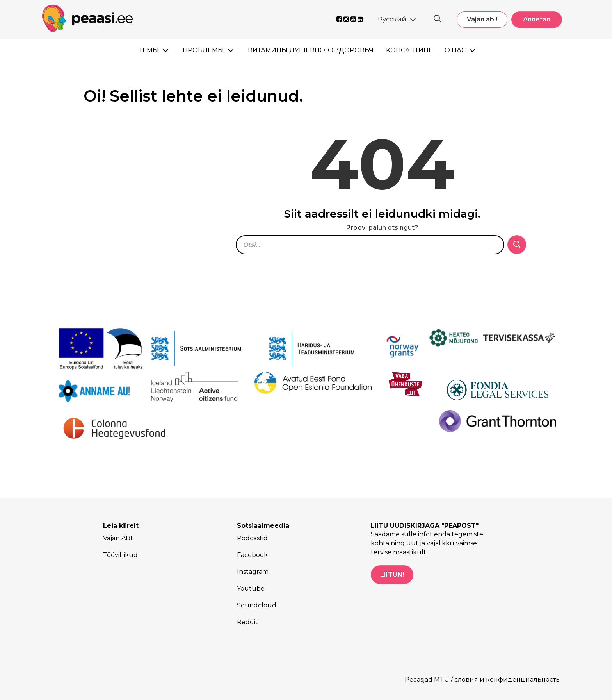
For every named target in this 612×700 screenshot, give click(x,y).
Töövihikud (120, 555)
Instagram (253, 572)
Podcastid (252, 538)
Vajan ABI (118, 538)
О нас (455, 50)
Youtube (251, 588)
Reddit (247, 622)
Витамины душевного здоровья (311, 50)
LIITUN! (392, 574)
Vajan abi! (482, 19)
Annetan (537, 19)
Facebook (252, 555)
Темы (149, 50)
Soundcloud (257, 605)
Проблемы (203, 50)
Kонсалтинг (409, 50)
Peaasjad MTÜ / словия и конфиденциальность (482, 679)
